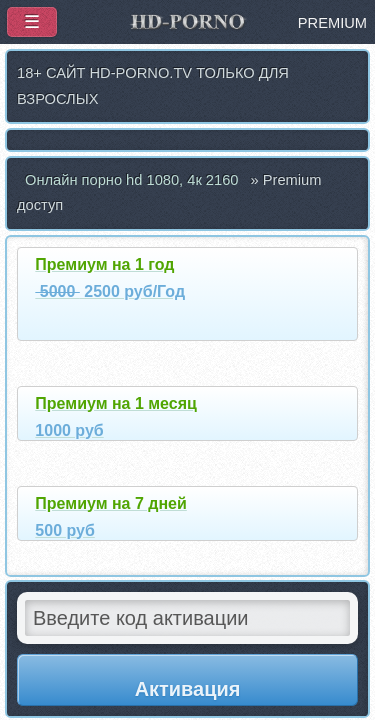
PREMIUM (332, 23)
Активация (188, 689)
